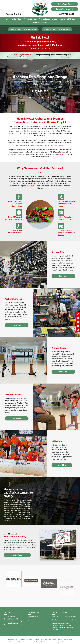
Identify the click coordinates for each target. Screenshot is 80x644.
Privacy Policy (12, 639)
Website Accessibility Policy (65, 639)
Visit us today (65, 154)
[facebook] (29, 620)
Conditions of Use (37, 639)
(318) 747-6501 (66, 14)
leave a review (21, 516)
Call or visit (30, 186)
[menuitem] (7, 19)
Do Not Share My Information (24, 639)
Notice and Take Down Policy (50, 639)
